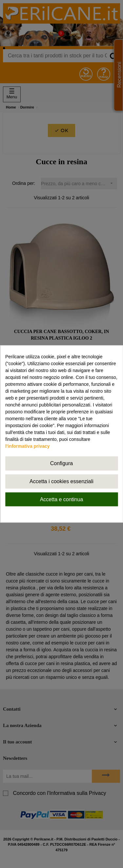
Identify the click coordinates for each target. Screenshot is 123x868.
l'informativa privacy (28, 446)
